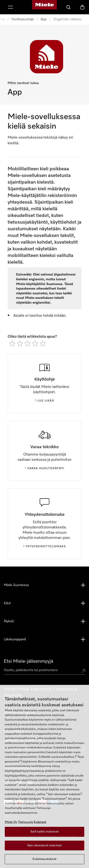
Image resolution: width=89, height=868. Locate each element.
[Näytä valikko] (10, 7)
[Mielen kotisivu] (44, 7)
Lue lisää (44, 401)
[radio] (12, 343)
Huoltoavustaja (23, 19)
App (44, 19)
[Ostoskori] (82, 7)
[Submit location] (83, 671)
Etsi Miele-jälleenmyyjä (28, 661)
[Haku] (69, 7)
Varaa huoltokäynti (45, 468)
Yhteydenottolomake (44, 547)
